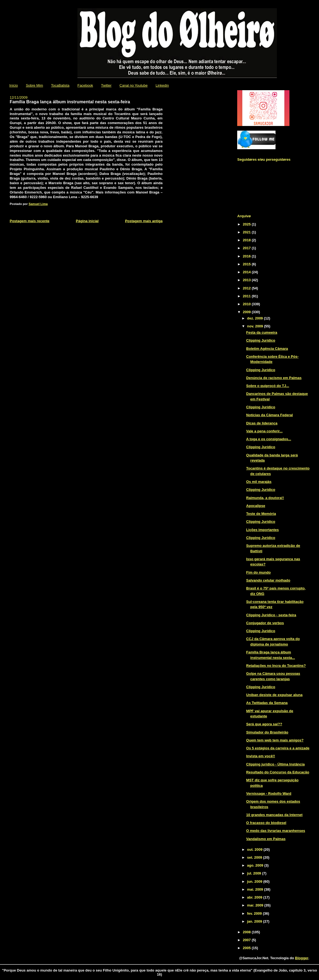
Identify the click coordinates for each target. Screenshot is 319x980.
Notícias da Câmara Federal (270, 415)
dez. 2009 (255, 318)
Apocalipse (256, 506)
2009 (247, 312)
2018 (247, 240)
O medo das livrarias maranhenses (276, 831)
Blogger (301, 958)
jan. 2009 (255, 921)
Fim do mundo (259, 572)
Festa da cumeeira (262, 332)
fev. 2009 (255, 913)
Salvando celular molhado (268, 580)
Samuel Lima (38, 204)
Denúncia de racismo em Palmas (274, 378)
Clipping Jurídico (261, 340)
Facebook (85, 85)
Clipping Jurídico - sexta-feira (271, 615)
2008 (247, 932)
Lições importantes (263, 530)
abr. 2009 (255, 897)
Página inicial (87, 221)
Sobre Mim (34, 85)
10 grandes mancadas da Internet (274, 815)
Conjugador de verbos (265, 623)
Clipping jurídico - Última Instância (275, 764)
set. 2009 (255, 857)
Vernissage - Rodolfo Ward (269, 793)
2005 (247, 948)
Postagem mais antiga (144, 221)
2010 (247, 304)
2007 (247, 940)
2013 (247, 280)
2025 (247, 224)
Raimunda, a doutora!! (265, 498)
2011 (247, 296)
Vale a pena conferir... (264, 431)
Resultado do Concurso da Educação (278, 772)
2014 (247, 272)
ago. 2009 (256, 865)
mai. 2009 (256, 889)
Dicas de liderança (262, 423)
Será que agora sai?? (264, 724)
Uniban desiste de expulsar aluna (274, 695)
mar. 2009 (256, 905)
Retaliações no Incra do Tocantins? (276, 666)
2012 (247, 288)
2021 (247, 232)
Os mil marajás (259, 482)
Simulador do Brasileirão (267, 732)
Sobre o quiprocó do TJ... (268, 386)
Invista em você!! (261, 756)
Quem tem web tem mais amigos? (275, 740)
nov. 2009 (256, 326)
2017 (247, 248)
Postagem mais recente (29, 221)
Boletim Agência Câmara (267, 349)
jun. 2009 (255, 881)
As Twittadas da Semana (267, 703)
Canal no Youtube (134, 85)
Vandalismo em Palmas (266, 839)
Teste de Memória (261, 514)
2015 (247, 264)
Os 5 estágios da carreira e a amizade (278, 748)
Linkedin (162, 85)
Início (14, 85)
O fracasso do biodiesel (266, 823)
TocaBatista (60, 85)
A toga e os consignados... (269, 439)
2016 (247, 256)
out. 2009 (255, 850)
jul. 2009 (255, 873)
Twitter (106, 85)
